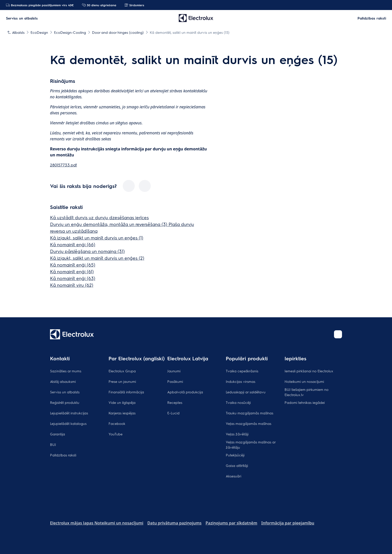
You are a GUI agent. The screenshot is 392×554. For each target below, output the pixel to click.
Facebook (117, 423)
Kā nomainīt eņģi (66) (73, 244)
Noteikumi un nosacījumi (304, 381)
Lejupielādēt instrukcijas (69, 413)
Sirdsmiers (134, 5)
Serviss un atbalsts (65, 392)
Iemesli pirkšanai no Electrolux (309, 371)
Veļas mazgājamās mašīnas (248, 423)
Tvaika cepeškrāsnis (242, 371)
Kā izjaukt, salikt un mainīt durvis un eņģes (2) (97, 258)
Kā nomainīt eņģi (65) (73, 265)
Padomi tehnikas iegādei (305, 402)
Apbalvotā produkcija (185, 392)
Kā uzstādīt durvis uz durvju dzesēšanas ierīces (99, 217)
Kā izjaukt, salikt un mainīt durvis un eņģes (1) (97, 238)
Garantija (57, 434)
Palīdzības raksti (63, 455)
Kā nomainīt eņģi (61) (72, 271)
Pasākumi (175, 381)
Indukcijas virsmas (240, 381)
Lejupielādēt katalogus (68, 423)
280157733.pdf (63, 165)
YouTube (115, 434)
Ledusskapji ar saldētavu (246, 392)
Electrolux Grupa (122, 371)
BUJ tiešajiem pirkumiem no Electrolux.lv (306, 392)
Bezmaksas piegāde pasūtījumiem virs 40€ (40, 5)
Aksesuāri (233, 476)
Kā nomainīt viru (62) (72, 285)
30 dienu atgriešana (99, 5)
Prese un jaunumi (122, 381)
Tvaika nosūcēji (238, 402)
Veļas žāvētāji (237, 434)
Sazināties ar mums (66, 371)
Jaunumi (174, 371)
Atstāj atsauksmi (63, 381)
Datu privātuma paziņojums (174, 523)
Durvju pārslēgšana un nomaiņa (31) (87, 251)
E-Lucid (173, 413)
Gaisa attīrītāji (237, 465)
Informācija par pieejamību (288, 523)
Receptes (175, 402)
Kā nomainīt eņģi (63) (73, 278)
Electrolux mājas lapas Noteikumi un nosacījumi (97, 523)
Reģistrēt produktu (65, 402)
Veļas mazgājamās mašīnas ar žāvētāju (251, 445)
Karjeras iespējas (122, 413)
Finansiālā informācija (126, 392)
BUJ (53, 444)
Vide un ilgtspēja (122, 402)
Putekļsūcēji (235, 455)
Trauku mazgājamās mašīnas (249, 413)
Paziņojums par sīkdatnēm (231, 523)
